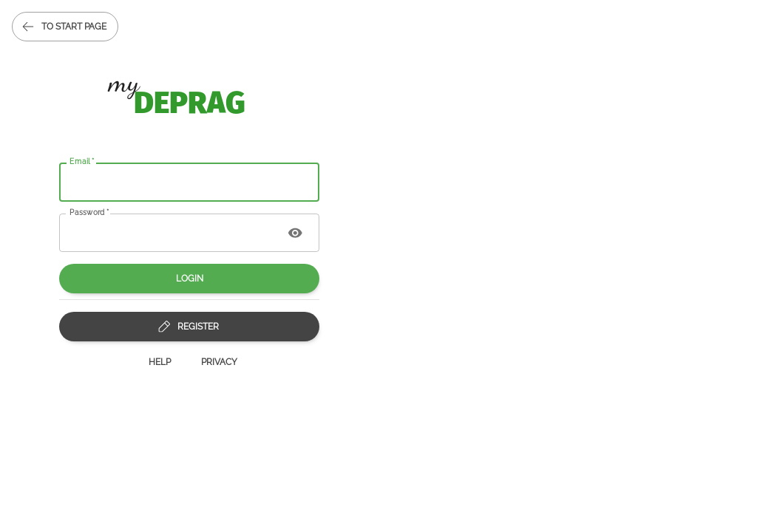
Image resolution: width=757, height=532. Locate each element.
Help (160, 362)
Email (82, 161)
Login (189, 279)
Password (89, 211)
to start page (65, 27)
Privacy (219, 362)
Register (189, 327)
